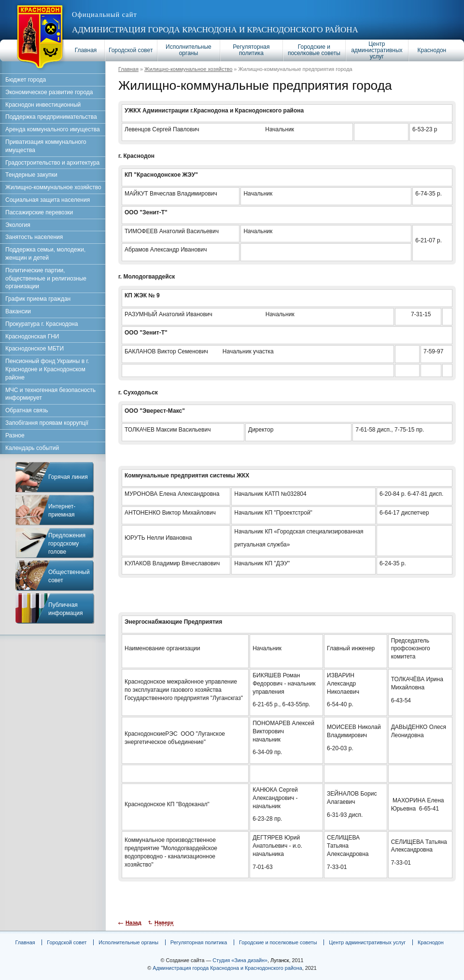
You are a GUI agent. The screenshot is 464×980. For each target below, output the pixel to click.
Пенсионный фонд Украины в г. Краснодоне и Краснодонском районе (47, 369)
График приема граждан (38, 299)
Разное (15, 435)
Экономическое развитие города (49, 92)
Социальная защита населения (48, 200)
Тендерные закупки (31, 175)
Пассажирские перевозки (39, 212)
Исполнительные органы (189, 50)
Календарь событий (32, 448)
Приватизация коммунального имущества (46, 146)
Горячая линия (68, 477)
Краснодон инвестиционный (43, 105)
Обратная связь (27, 410)
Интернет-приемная (62, 511)
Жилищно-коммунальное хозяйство (188, 69)
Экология (18, 225)
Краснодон (432, 50)
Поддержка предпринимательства (51, 117)
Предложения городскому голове (67, 544)
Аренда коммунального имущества (53, 129)
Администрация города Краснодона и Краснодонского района (215, 30)
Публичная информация (66, 609)
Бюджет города (26, 80)
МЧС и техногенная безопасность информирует (50, 394)
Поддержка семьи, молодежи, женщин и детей (45, 254)
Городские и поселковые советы (314, 50)
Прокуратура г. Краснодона (42, 324)
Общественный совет (69, 576)
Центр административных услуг (377, 50)
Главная (86, 50)
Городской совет (131, 50)
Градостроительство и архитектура (52, 163)
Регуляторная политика (251, 50)
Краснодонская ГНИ (32, 336)
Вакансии (18, 311)
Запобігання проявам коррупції (47, 423)
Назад (134, 923)
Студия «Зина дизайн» (240, 960)
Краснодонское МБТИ (35, 349)
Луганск (280, 960)
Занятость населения (34, 237)
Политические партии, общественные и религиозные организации (46, 279)
